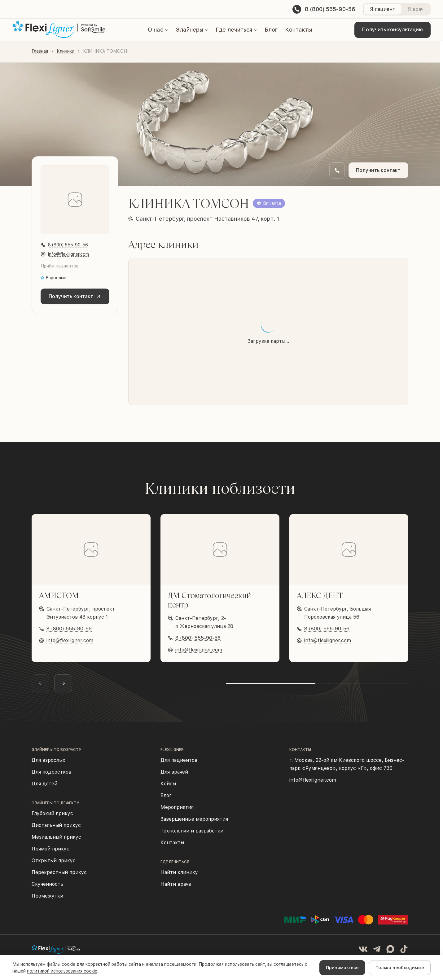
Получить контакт (378, 170)
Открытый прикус (54, 864)
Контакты (298, 30)
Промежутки (47, 899)
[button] (158, 30)
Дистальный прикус (56, 828)
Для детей (44, 787)
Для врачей (174, 775)
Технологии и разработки (192, 834)
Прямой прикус (50, 852)
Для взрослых (48, 763)
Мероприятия (177, 810)
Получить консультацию (393, 30)
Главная (40, 51)
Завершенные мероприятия (194, 822)
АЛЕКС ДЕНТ (320, 595)
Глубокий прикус (52, 817)
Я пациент (383, 9)
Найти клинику (179, 875)
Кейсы (168, 787)
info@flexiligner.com (68, 254)
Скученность (47, 887)
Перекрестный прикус (59, 875)
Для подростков (51, 775)
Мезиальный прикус (56, 840)
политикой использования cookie (62, 971)
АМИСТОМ (59, 595)
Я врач (416, 9)
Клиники (66, 51)
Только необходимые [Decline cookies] (400, 968)
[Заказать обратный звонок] (336, 170)
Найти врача (176, 887)
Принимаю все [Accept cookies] (342, 968)
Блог (271, 30)
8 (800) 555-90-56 (68, 245)
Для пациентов (179, 763)
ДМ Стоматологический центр (209, 600)
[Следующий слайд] (68, 685)
